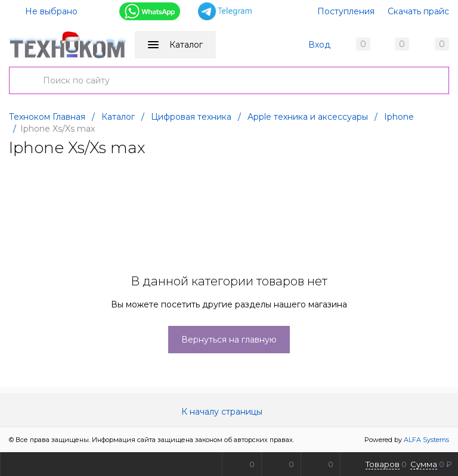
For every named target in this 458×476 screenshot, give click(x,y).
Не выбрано (44, 11)
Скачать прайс (418, 11)
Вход (319, 45)
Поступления (346, 11)
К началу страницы (229, 412)
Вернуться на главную (229, 340)
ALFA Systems (426, 440)
